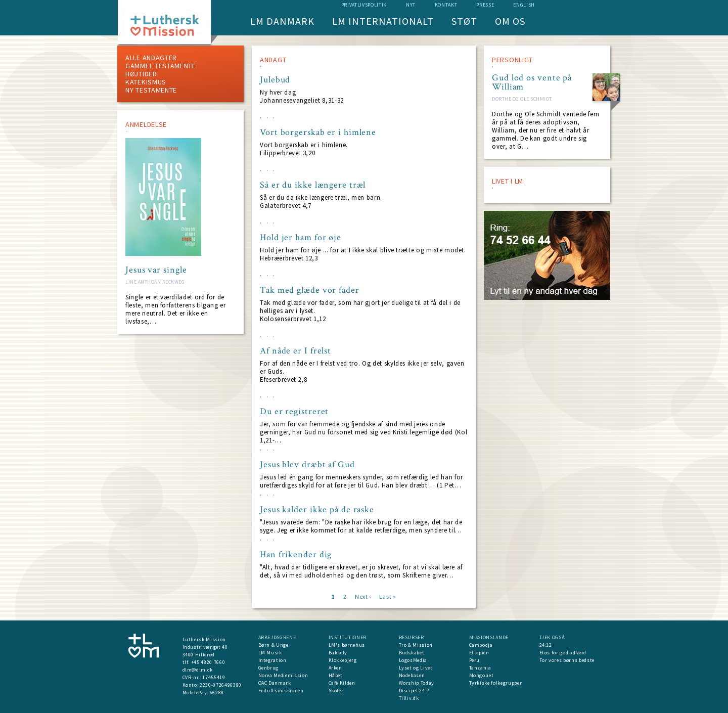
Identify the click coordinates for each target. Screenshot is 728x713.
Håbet (336, 675)
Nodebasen (412, 675)
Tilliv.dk (409, 698)
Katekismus (146, 82)
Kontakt (446, 5)
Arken (335, 668)
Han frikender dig (296, 555)
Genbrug (269, 668)
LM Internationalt (383, 21)
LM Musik (270, 653)
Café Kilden (342, 683)
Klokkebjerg (343, 660)
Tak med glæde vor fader (310, 290)
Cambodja (481, 645)
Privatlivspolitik (364, 5)
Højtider (141, 74)
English (524, 5)
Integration (272, 660)
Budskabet (412, 653)
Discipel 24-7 (414, 690)
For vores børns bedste (567, 660)
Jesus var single (156, 270)
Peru (475, 660)
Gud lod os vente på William (532, 82)
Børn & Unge (274, 645)
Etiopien (479, 653)
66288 (217, 693)
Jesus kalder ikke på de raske (317, 510)
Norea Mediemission (283, 675)
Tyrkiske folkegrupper (496, 683)
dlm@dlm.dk (198, 670)
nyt (411, 5)
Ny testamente (151, 90)
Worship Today (417, 683)
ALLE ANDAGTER (151, 58)
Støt (464, 21)
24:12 (546, 645)
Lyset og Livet (416, 668)
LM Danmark (282, 21)
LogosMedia (413, 660)
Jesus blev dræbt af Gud (307, 465)
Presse (485, 5)
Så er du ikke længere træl (313, 185)
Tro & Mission (416, 645)
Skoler (336, 690)
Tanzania (480, 668)
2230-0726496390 (221, 685)
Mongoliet (482, 675)
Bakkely (338, 653)
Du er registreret (294, 412)
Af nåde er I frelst (295, 351)
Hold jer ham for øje (301, 238)
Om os (510, 21)
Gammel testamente (161, 66)
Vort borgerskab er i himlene (318, 132)
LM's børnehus (347, 645)
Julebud (275, 80)
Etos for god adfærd (563, 653)
